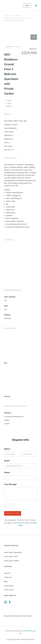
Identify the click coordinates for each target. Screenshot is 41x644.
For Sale (7, 15)
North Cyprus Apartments (13, 552)
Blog (6, 582)
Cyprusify (17, 639)
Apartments (16, 15)
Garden (7, 420)
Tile (5, 300)
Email (7, 461)
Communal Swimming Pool (14, 417)
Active (12, 132)
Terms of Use (23, 523)
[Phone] (21, 478)
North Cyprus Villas (11, 556)
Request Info (13, 513)
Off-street (8, 318)
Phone (8, 473)
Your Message (10, 484)
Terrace (7, 424)
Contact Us (8, 577)
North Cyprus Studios (12, 561)
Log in (27, 5)
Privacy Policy (9, 586)
